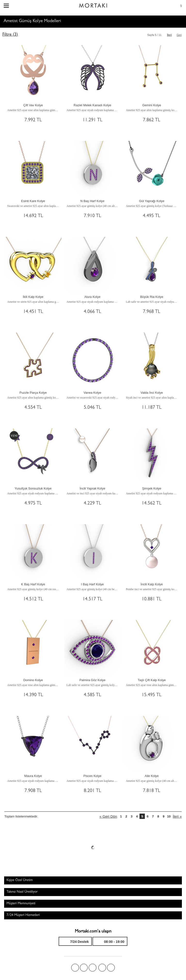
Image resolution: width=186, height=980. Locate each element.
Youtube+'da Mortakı (111, 968)
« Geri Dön (108, 816)
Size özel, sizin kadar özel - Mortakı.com (93, 4)
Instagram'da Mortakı (102, 968)
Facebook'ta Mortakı (75, 968)
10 (169, 816)
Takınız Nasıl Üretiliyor (22, 892)
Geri (179, 35)
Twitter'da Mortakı (84, 968)
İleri (170, 35)
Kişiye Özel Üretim (20, 880)
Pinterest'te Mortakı (93, 968)
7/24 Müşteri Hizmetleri (23, 915)
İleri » (177, 816)
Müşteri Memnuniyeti (21, 904)
